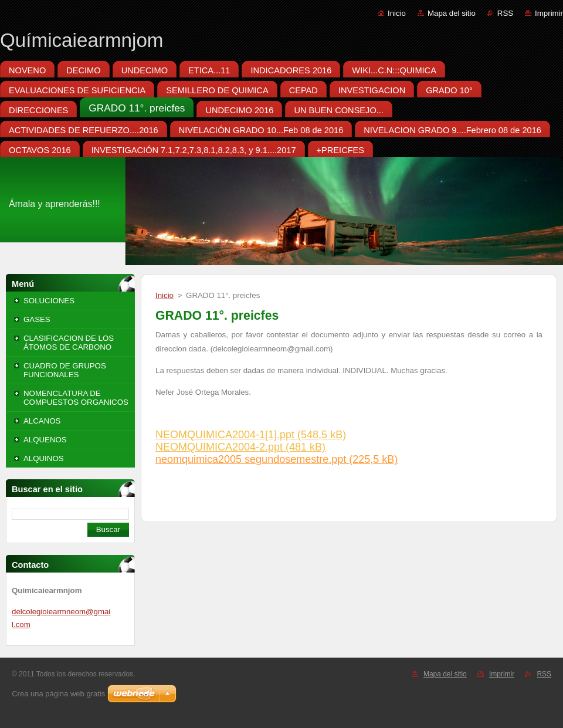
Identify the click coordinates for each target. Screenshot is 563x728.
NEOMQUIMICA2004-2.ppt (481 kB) (240, 447)
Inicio (397, 13)
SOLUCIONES (49, 301)
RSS (505, 13)
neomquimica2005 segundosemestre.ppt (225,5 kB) (277, 459)
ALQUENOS (45, 440)
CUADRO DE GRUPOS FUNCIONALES (65, 370)
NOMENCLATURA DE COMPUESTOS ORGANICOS (76, 398)
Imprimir (549, 13)
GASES (37, 319)
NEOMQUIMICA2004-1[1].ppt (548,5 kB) (251, 435)
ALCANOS (42, 421)
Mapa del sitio (452, 13)
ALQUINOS (44, 458)
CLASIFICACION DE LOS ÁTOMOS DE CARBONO (69, 343)
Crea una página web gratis (58, 694)
